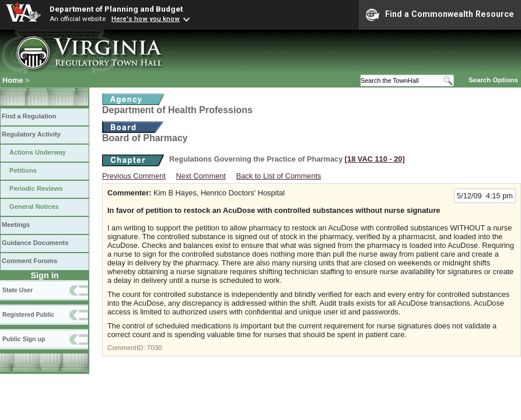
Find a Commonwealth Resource (440, 15)
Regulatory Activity (31, 134)
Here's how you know (146, 19)
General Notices (34, 206)
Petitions (23, 170)
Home (13, 80)
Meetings (16, 225)
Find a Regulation (29, 116)
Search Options (493, 80)
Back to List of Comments (279, 176)
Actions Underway (38, 152)
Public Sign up (24, 339)
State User (18, 290)
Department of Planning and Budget (116, 9)
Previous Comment (134, 176)
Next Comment (201, 176)
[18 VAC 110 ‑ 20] (375, 159)
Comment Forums (29, 261)
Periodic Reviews (36, 188)
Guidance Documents (35, 243)
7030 (155, 348)
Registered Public (28, 314)
